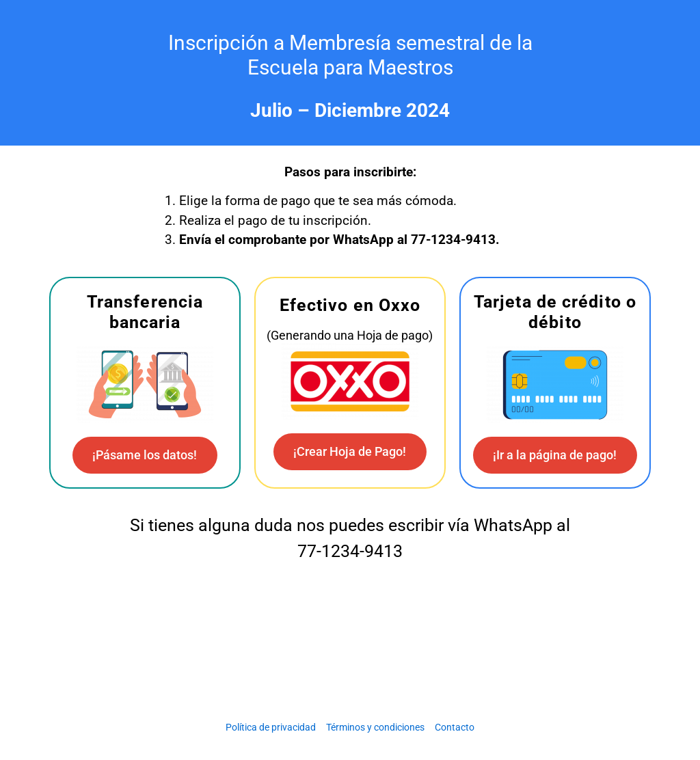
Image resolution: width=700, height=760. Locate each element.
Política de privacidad (271, 727)
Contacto (455, 727)
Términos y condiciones (375, 727)
